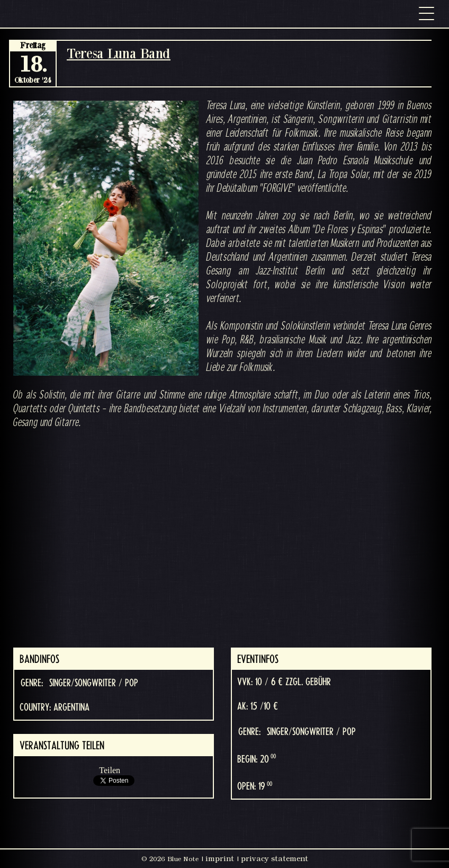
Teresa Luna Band (119, 53)
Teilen (110, 770)
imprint (220, 858)
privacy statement (275, 858)
